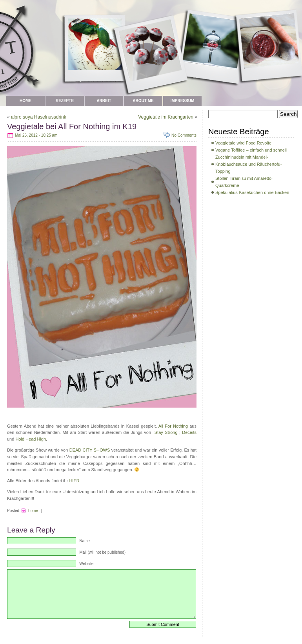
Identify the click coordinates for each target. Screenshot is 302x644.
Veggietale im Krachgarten (166, 117)
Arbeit (104, 101)
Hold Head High (31, 439)
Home (25, 101)
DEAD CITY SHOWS (90, 450)
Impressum (183, 101)
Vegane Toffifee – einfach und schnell (251, 150)
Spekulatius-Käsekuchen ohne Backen (252, 192)
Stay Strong (166, 432)
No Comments (184, 135)
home (33, 511)
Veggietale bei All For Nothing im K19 (72, 126)
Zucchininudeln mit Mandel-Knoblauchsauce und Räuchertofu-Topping (248, 164)
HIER (74, 481)
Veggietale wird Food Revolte (243, 143)
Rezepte (65, 101)
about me (143, 101)
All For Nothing (174, 426)
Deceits (189, 432)
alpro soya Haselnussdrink (39, 117)
